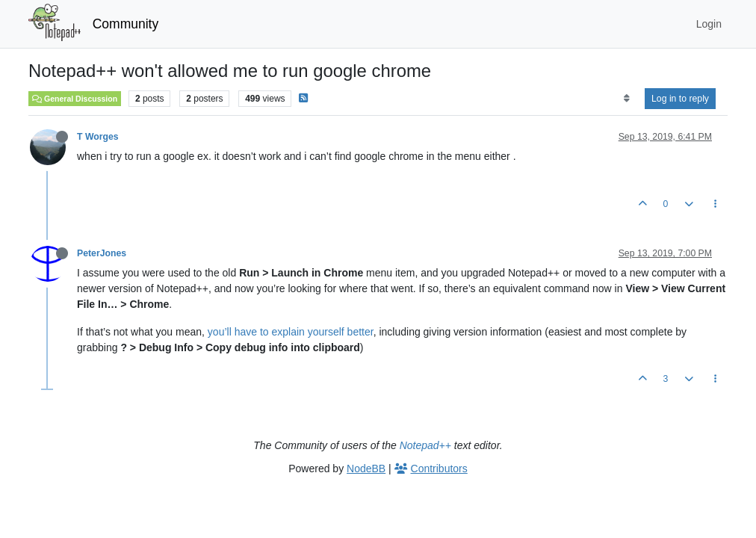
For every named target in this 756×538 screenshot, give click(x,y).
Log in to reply (680, 99)
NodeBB (366, 469)
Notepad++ (425, 445)
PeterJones (102, 253)
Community (126, 24)
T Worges (98, 137)
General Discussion (75, 99)
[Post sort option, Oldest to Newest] (626, 99)
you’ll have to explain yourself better (291, 332)
